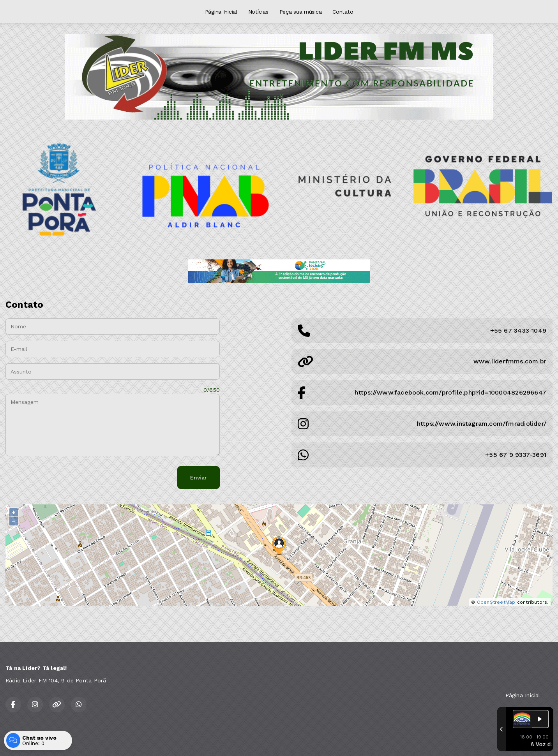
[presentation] (65, 478)
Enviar (199, 478)
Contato (343, 12)
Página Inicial (221, 12)
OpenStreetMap (496, 602)
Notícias (258, 12)
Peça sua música (301, 12)
